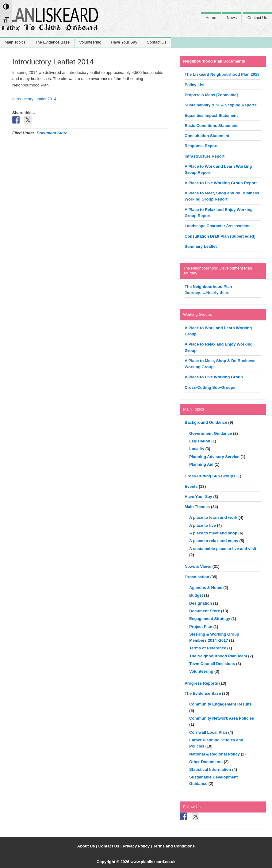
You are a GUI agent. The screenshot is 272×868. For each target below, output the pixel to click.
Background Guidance (206, 422)
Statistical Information (210, 769)
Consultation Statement (207, 136)
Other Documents (206, 762)
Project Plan (201, 627)
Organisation (197, 577)
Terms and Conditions (174, 846)
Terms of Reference (208, 648)
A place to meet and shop (213, 533)
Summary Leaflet (201, 246)
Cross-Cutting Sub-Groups (210, 387)
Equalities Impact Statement (211, 115)
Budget (196, 595)
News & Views (198, 566)
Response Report (201, 146)
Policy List (195, 85)
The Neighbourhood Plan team (218, 656)
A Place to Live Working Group (214, 377)
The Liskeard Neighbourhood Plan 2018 (222, 74)
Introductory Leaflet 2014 (34, 99)
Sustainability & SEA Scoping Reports (221, 105)
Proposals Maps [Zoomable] (211, 95)
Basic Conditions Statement (211, 126)
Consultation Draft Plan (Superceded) (220, 236)
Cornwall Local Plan (208, 732)
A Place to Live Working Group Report (221, 183)
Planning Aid (201, 464)
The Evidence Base (203, 693)
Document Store (52, 133)
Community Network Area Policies (222, 718)
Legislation (200, 441)
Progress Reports (201, 683)
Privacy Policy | (138, 846)
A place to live (203, 525)
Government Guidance (211, 433)
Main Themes (197, 507)
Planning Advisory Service (214, 457)
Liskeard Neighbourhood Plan (49, 22)
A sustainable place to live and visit (223, 549)
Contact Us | (110, 846)
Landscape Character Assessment (217, 226)
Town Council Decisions (212, 664)
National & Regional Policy (215, 754)
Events (191, 486)
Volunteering (201, 671)
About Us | (88, 846)
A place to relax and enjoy (214, 541)
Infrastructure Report (205, 156)
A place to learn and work (213, 517)
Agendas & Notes (206, 588)
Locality (197, 449)
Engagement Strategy (210, 619)
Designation (201, 603)
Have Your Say (198, 497)
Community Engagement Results (220, 704)
